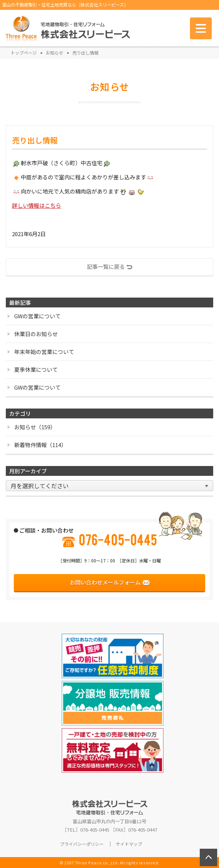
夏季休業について (33, 369)
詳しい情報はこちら (36, 205)
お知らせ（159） (32, 427)
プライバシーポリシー (82, 844)
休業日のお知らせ (33, 334)
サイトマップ (129, 844)
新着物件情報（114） (37, 445)
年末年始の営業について (41, 352)
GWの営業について (34, 316)
